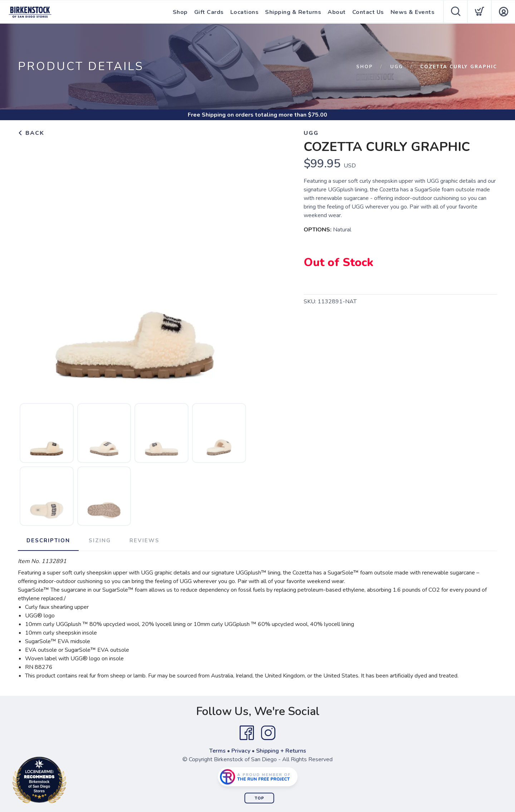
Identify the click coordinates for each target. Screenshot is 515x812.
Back (31, 133)
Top (259, 798)
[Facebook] (247, 733)
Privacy (241, 751)
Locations (245, 12)
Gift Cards (209, 12)
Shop (180, 12)
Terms (217, 751)
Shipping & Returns (293, 12)
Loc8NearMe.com (71, 781)
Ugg (397, 67)
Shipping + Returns (281, 751)
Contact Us (368, 12)
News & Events (413, 12)
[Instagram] (268, 733)
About (337, 12)
